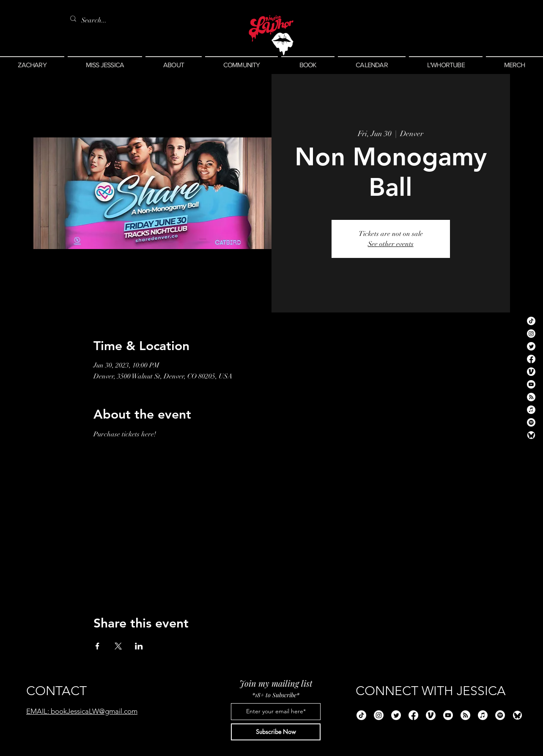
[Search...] (96, 20)
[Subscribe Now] (276, 732)
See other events (391, 244)
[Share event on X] (118, 646)
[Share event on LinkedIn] (139, 646)
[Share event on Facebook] (97, 646)
